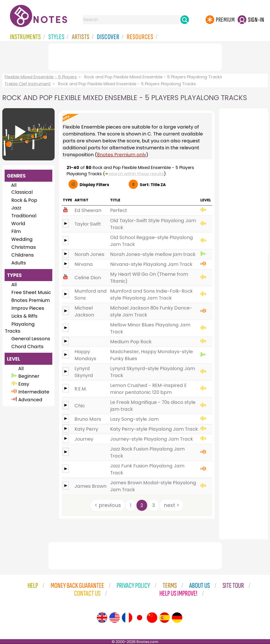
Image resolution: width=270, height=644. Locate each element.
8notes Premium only (122, 155)
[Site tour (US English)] (115, 618)
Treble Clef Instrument (28, 84)
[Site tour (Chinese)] (152, 618)
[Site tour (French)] (127, 618)
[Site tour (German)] (177, 618)
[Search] (185, 20)
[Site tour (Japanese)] (140, 618)
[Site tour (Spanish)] (164, 618)
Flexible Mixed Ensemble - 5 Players (41, 77)
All (14, 185)
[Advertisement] (135, 56)
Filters (94, 185)
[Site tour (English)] (102, 618)
